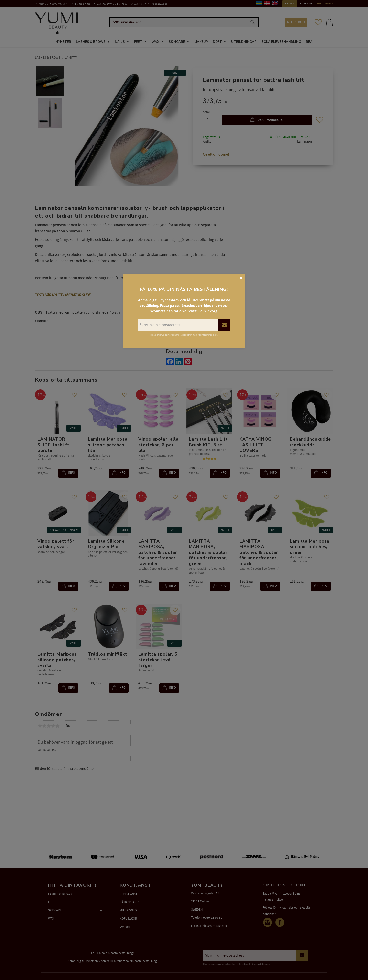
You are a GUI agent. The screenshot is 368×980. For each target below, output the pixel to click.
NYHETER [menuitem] (63, 43)
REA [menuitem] (309, 43)
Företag (306, 4)
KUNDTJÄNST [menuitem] (129, 894)
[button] (318, 22)
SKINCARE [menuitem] (177, 43)
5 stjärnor (57, 727)
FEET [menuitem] (138, 43)
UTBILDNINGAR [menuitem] (244, 43)
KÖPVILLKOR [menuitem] (128, 919)
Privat (290, 4)
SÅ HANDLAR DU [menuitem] (130, 902)
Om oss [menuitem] (125, 927)
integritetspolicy (262, 964)
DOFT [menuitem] (217, 43)
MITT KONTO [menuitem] (296, 23)
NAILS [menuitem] (120, 43)
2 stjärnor (44, 727)
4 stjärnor (53, 727)
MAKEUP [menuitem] (201, 43)
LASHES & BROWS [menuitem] (91, 43)
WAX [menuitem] (155, 43)
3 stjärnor (49, 727)
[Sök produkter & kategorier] (180, 23)
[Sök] (253, 23)
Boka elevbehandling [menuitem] (281, 43)
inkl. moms (325, 4)
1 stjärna (40, 727)
